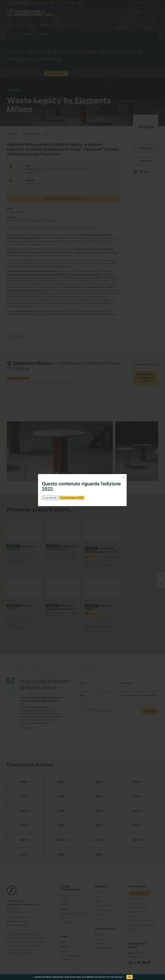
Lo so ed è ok (50, 498)
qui (121, 977)
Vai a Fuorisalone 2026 (72, 498)
